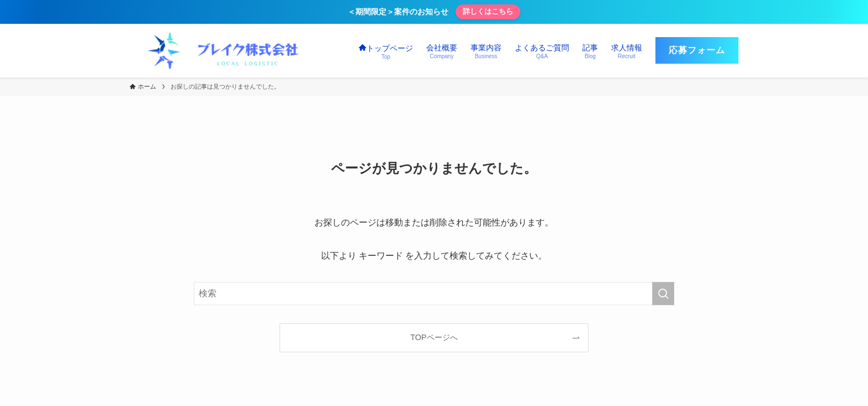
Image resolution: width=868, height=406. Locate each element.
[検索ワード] (434, 294)
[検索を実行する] (663, 294)
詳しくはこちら (488, 11)
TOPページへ (434, 337)
